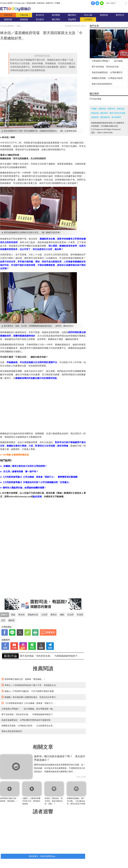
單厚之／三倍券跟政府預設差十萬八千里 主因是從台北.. (29, 685)
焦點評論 (8, 15)
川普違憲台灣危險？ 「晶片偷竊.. (108, 61)
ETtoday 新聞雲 (6, 3)
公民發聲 (88, 19)
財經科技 (104, 15)
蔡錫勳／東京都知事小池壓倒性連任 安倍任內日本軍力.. (29, 697)
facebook (93, 3)
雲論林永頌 (33, 615)
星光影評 (40, 19)
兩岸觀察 (56, 15)
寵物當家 (24, 19)
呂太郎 (70, 615)
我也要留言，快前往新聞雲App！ (43, 856)
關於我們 (104, 113)
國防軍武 (72, 15)
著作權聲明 (116, 117)
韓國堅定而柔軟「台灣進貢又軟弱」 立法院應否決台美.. (28, 726)
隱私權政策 (105, 117)
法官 (3, 620)
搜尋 (126, 3)
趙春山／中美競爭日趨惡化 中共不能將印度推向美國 (28, 691)
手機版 (58, 3)
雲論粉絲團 (31, 3)
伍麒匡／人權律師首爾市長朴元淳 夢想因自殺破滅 (31, 801)
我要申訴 (49, 3)
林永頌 (21, 615)
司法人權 (88, 15)
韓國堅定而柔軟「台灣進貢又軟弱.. (108, 78)
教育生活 (120, 15)
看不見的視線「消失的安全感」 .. (108, 67)
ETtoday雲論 (96, 99)
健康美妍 (8, 19)
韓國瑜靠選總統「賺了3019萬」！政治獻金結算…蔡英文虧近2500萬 (76, 801)
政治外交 (40, 15)
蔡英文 (54, 615)
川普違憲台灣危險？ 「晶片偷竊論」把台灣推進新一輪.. (49, 656)
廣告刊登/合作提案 (117, 113)
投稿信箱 (121, 109)
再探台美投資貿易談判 (12, 731)
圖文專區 (56, 19)
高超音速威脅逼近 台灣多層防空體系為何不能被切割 (26, 720)
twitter (97, 3)
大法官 (44, 615)
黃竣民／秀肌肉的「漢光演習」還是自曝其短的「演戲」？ (54, 801)
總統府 (12, 620)
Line (102, 3)
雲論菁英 (72, 19)
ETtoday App (19, 3)
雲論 (17, 9)
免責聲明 (95, 117)
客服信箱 (95, 113)
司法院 (80, 615)
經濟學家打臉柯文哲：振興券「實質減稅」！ (23, 679)
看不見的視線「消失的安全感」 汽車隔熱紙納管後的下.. (28, 714)
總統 (62, 615)
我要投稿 (41, 3)
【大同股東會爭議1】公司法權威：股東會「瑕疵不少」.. (29, 703)
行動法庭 (24, 15)
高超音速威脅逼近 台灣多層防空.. (108, 72)
